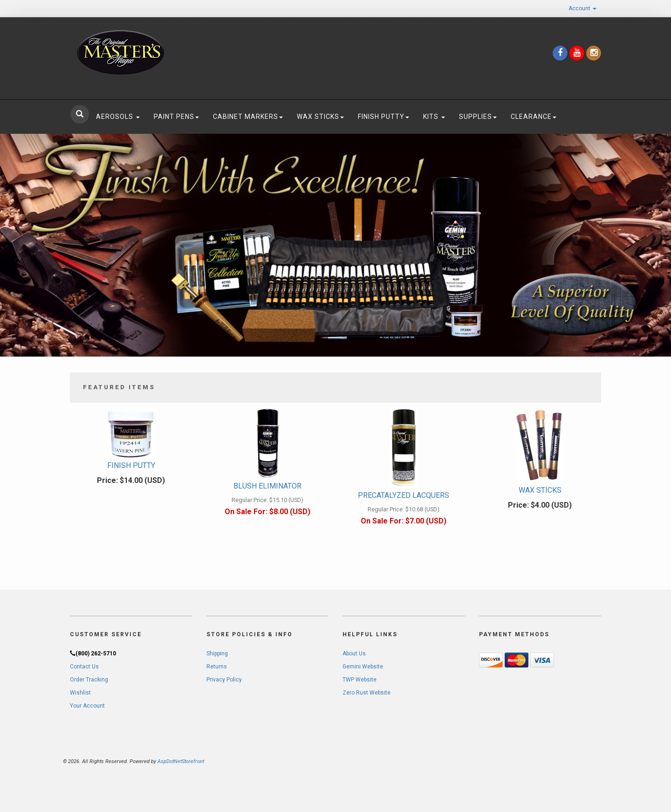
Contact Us (84, 667)
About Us (354, 654)
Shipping (217, 654)
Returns (217, 667)
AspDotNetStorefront (181, 761)
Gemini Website (363, 667)
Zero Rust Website (366, 693)
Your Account (87, 706)
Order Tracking (89, 680)
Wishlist (80, 693)
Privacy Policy (224, 680)
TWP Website (359, 680)
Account (582, 8)
